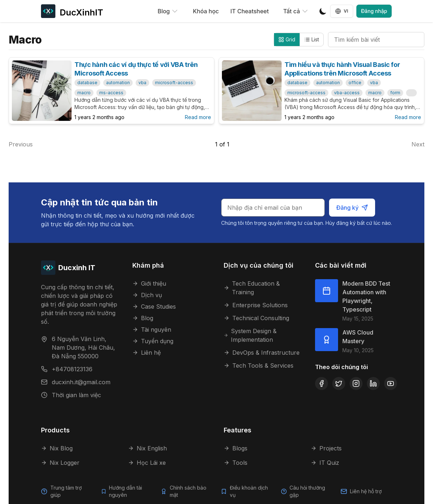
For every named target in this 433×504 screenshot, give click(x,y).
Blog (143, 318)
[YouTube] (391, 383)
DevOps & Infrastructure (262, 353)
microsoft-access (174, 83)
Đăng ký (352, 208)
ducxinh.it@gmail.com (81, 382)
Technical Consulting (256, 318)
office (355, 83)
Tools (236, 463)
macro (84, 93)
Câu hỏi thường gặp (307, 491)
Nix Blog (57, 448)
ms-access (111, 93)
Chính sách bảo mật (188, 491)
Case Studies (154, 307)
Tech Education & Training (252, 288)
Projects (326, 448)
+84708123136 (72, 369)
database (87, 83)
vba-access (347, 93)
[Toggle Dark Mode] (323, 11)
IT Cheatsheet (250, 11)
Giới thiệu (149, 283)
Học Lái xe (147, 463)
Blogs (236, 448)
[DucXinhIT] (72, 11)
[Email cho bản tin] (274, 208)
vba (142, 83)
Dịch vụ (147, 295)
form (395, 93)
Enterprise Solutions (256, 305)
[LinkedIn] (373, 383)
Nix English (147, 448)
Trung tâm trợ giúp (66, 491)
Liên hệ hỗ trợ (366, 491)
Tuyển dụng (153, 341)
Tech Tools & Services (259, 365)
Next (418, 144)
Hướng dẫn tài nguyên (126, 491)
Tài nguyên (152, 330)
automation (118, 83)
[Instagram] (356, 383)
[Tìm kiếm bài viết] (376, 40)
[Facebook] (322, 383)
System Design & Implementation (250, 335)
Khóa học (206, 11)
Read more (198, 117)
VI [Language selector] (342, 11)
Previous (21, 144)
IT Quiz (325, 463)
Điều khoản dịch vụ (249, 491)
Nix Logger (60, 463)
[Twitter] (339, 383)
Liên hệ (147, 353)
